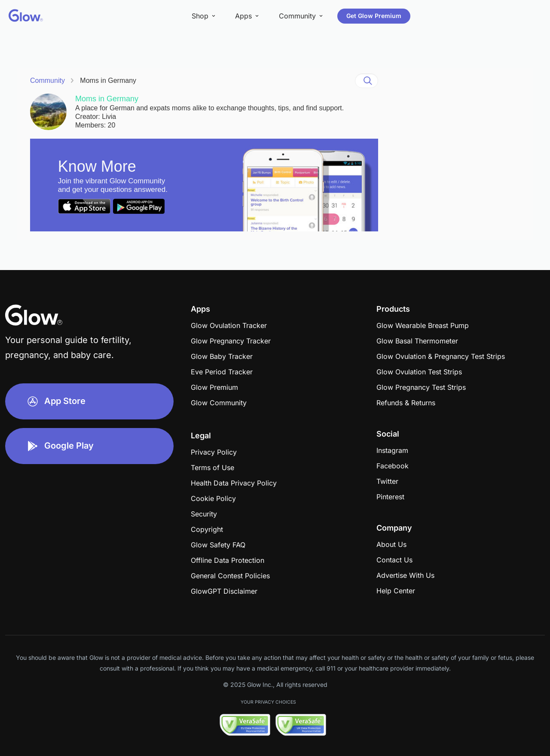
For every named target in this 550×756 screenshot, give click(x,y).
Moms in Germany (108, 80)
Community (47, 80)
